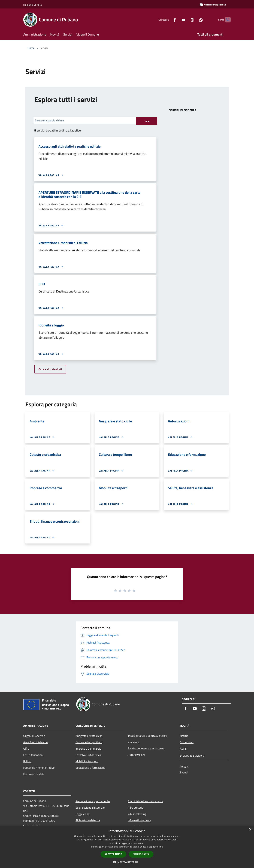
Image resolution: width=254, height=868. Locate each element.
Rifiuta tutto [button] (141, 854)
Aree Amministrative (36, 742)
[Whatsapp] (195, 20)
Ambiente (134, 742)
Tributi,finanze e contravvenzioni (147, 736)
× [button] (250, 830)
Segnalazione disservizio (90, 808)
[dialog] (127, 847)
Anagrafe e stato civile (89, 736)
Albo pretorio (135, 808)
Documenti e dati (34, 774)
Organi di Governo (34, 736)
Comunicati (187, 742)
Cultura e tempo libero (89, 742)
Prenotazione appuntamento (93, 801)
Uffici (26, 749)
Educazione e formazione (90, 768)
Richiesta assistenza (88, 820)
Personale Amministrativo (39, 768)
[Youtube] (177, 20)
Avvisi (184, 749)
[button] (127, 862)
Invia (147, 121)
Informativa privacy (139, 820)
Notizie (184, 736)
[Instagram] (186, 20)
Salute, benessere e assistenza (146, 748)
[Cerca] (226, 20)
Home (31, 48)
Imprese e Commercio (88, 749)
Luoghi (184, 766)
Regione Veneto (33, 5)
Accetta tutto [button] (113, 854)
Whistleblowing (137, 814)
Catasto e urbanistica (88, 755)
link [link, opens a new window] (161, 847)
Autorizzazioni (136, 755)
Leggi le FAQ (83, 814)
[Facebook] (169, 20)
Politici (27, 761)
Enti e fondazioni (33, 755)
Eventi (184, 772)
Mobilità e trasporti (87, 761)
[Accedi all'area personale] (213, 5)
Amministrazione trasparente (145, 801)
